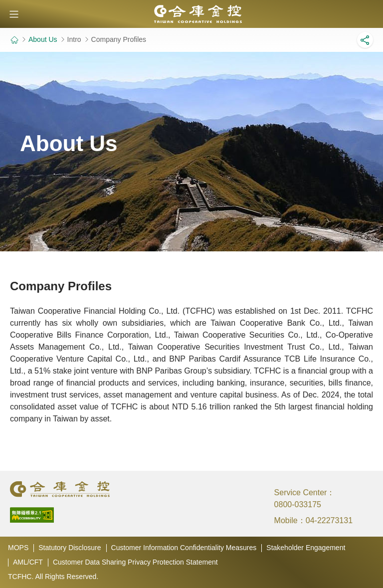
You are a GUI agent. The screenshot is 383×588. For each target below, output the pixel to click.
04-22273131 (329, 520)
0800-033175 (298, 504)
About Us (43, 39)
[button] (14, 14)
